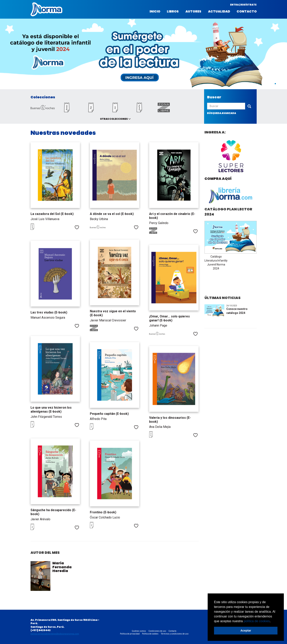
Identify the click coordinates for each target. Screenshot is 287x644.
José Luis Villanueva (45, 219)
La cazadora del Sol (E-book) (52, 214)
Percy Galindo (159, 223)
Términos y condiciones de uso (175, 634)
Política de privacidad (130, 634)
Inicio (155, 11)
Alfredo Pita (98, 419)
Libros (173, 11)
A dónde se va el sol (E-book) (112, 214)
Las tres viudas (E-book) (49, 312)
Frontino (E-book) (103, 512)
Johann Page (158, 325)
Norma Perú (46, 9)
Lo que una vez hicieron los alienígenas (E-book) (51, 410)
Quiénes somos (139, 631)
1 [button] (275, 84)
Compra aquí (218, 179)
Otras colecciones (114, 119)
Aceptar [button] (246, 631)
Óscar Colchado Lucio (105, 517)
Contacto (247, 11)
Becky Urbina (99, 219)
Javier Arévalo (40, 519)
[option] (143, 54)
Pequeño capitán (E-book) (109, 414)
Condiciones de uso (157, 631)
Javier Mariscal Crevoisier (108, 320)
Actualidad (219, 11)
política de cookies (257, 621)
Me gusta (77, 227)
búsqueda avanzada (222, 113)
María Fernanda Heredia (62, 567)
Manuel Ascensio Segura (48, 318)
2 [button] (279, 84)
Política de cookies (150, 634)
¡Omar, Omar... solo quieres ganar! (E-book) (169, 318)
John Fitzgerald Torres (46, 417)
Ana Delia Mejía (160, 427)
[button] (272, 621)
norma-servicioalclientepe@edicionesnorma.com (55, 634)
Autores (193, 11)
